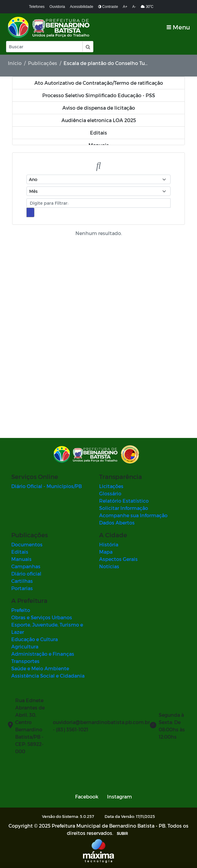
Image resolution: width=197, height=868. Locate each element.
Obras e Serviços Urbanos (42, 617)
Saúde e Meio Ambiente (40, 668)
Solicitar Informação (124, 508)
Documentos (27, 544)
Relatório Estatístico (124, 501)
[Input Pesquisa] (44, 47)
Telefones (37, 7)
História (109, 544)
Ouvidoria (57, 7)
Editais (20, 552)
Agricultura (25, 646)
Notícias (109, 566)
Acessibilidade (82, 7)
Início (15, 63)
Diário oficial (26, 574)
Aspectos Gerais (118, 559)
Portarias (22, 588)
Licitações (111, 486)
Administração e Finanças (43, 654)
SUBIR (122, 833)
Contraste (108, 7)
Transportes (25, 661)
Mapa (106, 552)
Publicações (43, 63)
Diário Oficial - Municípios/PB (47, 486)
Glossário (110, 493)
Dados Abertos (117, 523)
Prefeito (21, 610)
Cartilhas (22, 581)
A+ (125, 7)
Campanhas (26, 566)
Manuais (21, 559)
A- (134, 7)
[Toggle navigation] (178, 27)
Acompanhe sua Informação (133, 515)
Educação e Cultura (35, 639)
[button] (88, 47)
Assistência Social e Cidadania (48, 676)
